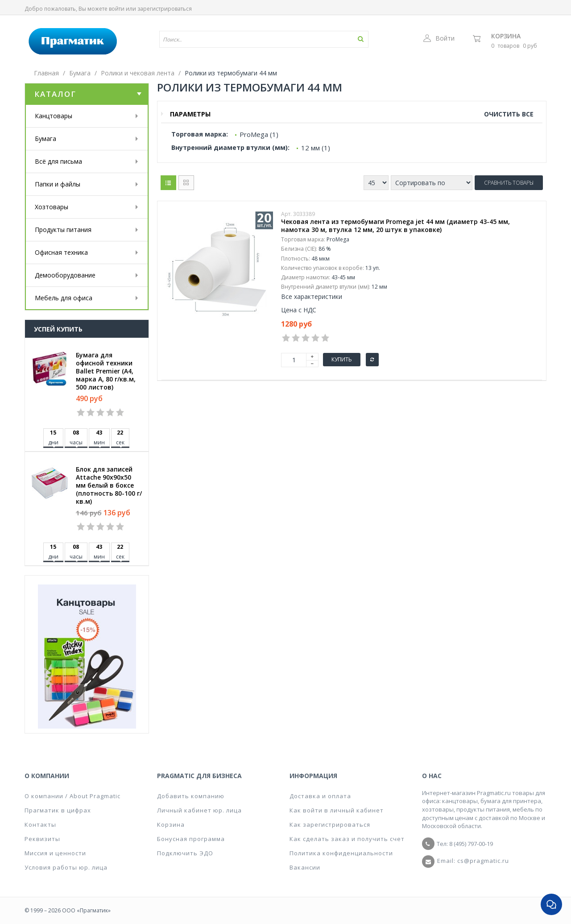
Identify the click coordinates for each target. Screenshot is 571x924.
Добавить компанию (191, 796)
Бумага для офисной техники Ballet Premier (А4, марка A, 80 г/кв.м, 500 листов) (106, 371)
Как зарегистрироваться (330, 825)
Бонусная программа (191, 839)
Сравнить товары (509, 183)
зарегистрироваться (165, 9)
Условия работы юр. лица (66, 867)
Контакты (40, 825)
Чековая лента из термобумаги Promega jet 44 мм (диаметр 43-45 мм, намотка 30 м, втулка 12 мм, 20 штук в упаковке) (395, 226)
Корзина (506, 36)
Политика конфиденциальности (341, 853)
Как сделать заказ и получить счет (347, 839)
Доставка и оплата (320, 796)
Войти (439, 38)
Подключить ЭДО (185, 853)
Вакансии (305, 867)
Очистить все (509, 114)
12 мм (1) (316, 148)
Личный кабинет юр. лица (199, 810)
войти (117, 9)
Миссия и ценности (55, 853)
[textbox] (238, 39)
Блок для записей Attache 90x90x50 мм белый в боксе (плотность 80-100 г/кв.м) (109, 485)
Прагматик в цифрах (58, 810)
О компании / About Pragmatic (72, 796)
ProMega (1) (259, 134)
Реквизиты (42, 839)
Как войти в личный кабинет (337, 810)
